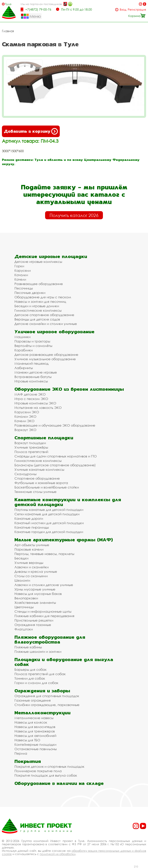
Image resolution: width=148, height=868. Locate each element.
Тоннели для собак (30, 678)
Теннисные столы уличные (35, 492)
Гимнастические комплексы (38, 310)
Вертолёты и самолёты (33, 346)
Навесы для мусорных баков (38, 594)
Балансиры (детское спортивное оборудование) (55, 465)
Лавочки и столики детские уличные (44, 585)
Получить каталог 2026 (74, 215)
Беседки (21, 558)
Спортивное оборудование (37, 478)
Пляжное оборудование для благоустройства (50, 639)
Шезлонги (22, 580)
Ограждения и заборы (42, 691)
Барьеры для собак (31, 669)
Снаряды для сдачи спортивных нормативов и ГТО (56, 456)
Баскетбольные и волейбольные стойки (47, 487)
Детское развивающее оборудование (46, 355)
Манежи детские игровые (36, 372)
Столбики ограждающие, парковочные (47, 705)
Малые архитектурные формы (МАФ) (64, 540)
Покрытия (28, 761)
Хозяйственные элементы (35, 603)
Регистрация (137, 10)
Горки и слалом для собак (36, 683)
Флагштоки (24, 629)
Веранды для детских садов (37, 319)
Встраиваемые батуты (33, 377)
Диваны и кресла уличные (36, 571)
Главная (8, 31)
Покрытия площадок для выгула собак (46, 775)
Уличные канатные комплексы (39, 469)
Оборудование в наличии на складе (59, 783)
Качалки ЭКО (25, 416)
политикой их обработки (58, 854)
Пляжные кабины (28, 647)
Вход (123, 10)
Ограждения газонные (33, 625)
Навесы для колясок (31, 722)
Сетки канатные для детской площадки (47, 514)
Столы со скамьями (31, 576)
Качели (20, 279)
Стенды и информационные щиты (43, 611)
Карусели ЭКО (27, 412)
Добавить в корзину (31, 131)
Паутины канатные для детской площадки (49, 510)
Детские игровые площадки (51, 256)
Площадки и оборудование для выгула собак (64, 662)
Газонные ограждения (33, 700)
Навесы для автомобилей (35, 736)
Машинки (22, 337)
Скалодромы (25, 474)
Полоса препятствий (31, 452)
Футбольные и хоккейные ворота (41, 483)
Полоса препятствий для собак (40, 674)
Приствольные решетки (34, 620)
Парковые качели (29, 549)
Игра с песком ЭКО (31, 399)
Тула (8, 4)
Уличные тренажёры (31, 447)
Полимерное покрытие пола (38, 771)
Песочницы (24, 288)
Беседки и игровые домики (37, 306)
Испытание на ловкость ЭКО (38, 408)
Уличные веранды (29, 563)
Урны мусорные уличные (35, 589)
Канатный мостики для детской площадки (49, 523)
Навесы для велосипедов (35, 727)
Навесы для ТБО (27, 740)
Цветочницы (24, 607)
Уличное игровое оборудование (54, 332)
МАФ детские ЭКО (30, 394)
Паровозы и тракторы (32, 341)
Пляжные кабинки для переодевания (44, 616)
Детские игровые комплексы (38, 262)
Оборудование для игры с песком (43, 297)
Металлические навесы (34, 718)
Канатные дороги (29, 518)
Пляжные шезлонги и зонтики (38, 652)
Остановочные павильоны (36, 749)
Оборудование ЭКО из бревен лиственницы (69, 389)
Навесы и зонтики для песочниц (40, 302)
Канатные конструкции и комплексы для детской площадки (68, 502)
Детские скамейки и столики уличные (46, 324)
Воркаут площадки (30, 443)
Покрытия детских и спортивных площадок (49, 766)
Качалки (21, 275)
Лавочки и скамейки (32, 567)
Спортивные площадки (44, 438)
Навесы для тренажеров (35, 731)
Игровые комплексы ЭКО (35, 403)
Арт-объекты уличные (32, 545)
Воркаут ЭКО (25, 430)
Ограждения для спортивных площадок (47, 696)
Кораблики (24, 350)
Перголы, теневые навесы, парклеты (44, 554)
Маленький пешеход (32, 363)
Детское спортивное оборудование (44, 315)
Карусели (23, 270)
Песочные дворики (30, 293)
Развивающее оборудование (39, 284)
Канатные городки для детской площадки (49, 532)
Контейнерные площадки (35, 744)
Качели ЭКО (24, 421)
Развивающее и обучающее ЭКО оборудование (55, 425)
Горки (19, 266)
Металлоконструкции (42, 713)
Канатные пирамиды (32, 527)
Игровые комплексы (31, 381)
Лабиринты (24, 368)
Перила (21, 753)
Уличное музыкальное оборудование (45, 359)
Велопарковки (26, 598)
